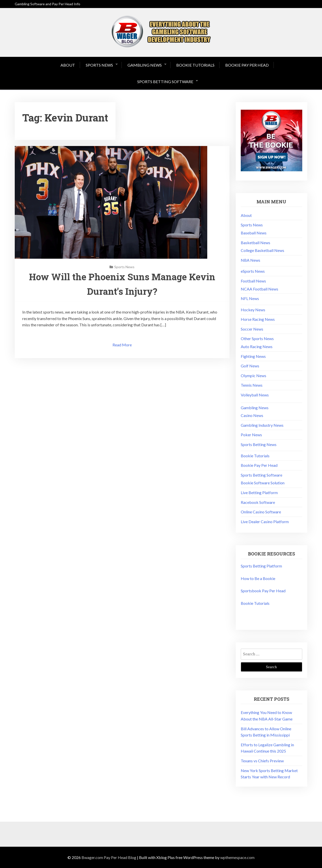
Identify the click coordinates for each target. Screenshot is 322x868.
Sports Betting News (259, 444)
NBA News (250, 260)
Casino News (252, 415)
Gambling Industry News (262, 425)
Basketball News (255, 243)
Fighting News (253, 356)
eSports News (253, 271)
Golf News (250, 366)
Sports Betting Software (165, 82)
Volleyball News (255, 395)
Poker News (251, 435)
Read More (122, 345)
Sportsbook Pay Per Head (263, 591)
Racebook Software (258, 502)
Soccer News (252, 329)
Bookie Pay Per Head (247, 65)
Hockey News (253, 310)
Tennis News (252, 385)
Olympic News (253, 376)
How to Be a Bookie (258, 578)
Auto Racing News (257, 346)
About (68, 65)
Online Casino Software (261, 512)
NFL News (250, 298)
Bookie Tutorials (195, 65)
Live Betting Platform (259, 492)
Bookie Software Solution (263, 483)
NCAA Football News (259, 289)
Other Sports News (257, 338)
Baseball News (254, 233)
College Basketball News (262, 250)
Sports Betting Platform (261, 566)
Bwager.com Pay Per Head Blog (109, 857)
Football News (253, 281)
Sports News (99, 65)
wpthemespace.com (237, 857)
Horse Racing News (258, 319)
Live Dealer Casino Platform (265, 522)
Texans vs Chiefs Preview (262, 761)
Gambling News (145, 65)
